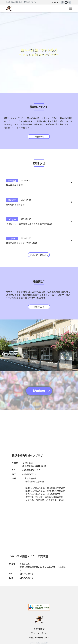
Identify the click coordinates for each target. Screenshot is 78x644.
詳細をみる (39, 137)
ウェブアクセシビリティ (39, 638)
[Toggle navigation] (70, 8)
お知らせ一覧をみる (39, 255)
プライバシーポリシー (39, 633)
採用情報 (41, 391)
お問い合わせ (39, 629)
